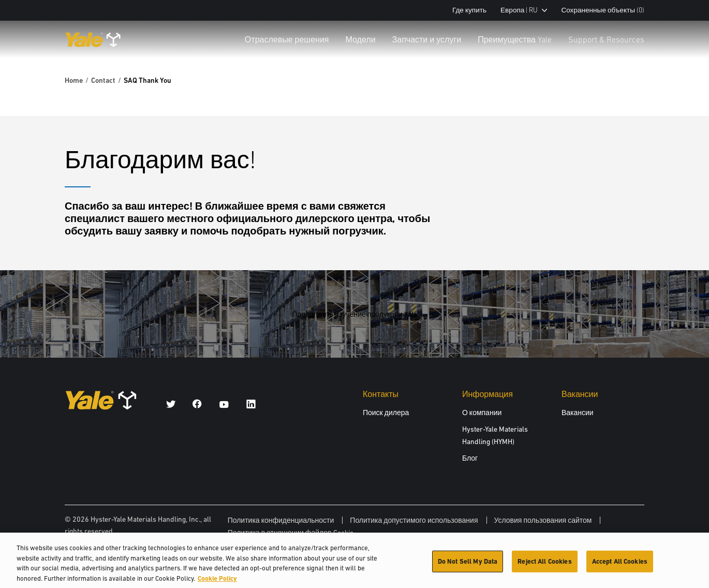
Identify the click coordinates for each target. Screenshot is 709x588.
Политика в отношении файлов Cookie (291, 533)
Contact (103, 80)
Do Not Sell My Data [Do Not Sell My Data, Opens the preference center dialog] (468, 564)
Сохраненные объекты (603, 10)
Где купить (469, 10)
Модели (361, 39)
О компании (482, 413)
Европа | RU (524, 10)
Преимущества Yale (515, 39)
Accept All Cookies (620, 564)
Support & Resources (606, 39)
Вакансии (578, 413)
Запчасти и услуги (427, 39)
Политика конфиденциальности (281, 520)
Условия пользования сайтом (543, 520)
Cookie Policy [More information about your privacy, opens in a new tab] (217, 582)
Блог (470, 458)
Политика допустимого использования (414, 520)
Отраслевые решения (287, 39)
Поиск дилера (386, 413)
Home (74, 80)
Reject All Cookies (544, 564)
